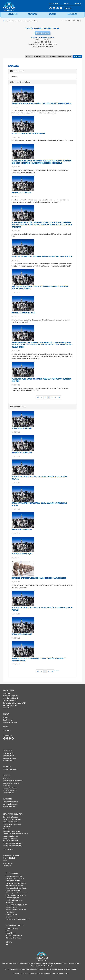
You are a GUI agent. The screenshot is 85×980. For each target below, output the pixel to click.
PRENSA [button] (67, 3)
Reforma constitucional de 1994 (7, 846)
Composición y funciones (7, 817)
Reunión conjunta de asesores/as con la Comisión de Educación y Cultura (39, 478)
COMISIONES (72, 14)
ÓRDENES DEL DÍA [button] (7, 850)
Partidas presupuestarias (9, 890)
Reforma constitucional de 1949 (7, 843)
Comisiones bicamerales (7, 804)
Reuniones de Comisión (65, 56)
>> (59, 397)
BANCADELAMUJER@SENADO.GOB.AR (43, 38)
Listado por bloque (7, 756)
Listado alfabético (7, 753)
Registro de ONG (9, 933)
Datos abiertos (9, 912)
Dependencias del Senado (7, 698)
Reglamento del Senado (7, 705)
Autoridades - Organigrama (7, 696)
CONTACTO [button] (78, 3)
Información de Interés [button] (21, 82)
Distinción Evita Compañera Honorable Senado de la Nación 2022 (39, 578)
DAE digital (6, 785)
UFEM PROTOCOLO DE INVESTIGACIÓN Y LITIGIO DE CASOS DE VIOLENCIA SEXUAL (42, 103)
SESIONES (52, 14)
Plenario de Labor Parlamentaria (7, 781)
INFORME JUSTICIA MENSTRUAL (24, 313)
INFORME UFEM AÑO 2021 (21, 193)
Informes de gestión (9, 907)
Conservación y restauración (9, 935)
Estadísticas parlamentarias (7, 831)
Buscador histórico (7, 760)
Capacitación (7, 866)
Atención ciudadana (9, 928)
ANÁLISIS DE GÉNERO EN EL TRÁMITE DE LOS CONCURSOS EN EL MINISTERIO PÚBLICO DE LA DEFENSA (40, 287)
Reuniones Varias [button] (19, 407)
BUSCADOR (68, 8)
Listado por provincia (7, 758)
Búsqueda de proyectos (7, 769)
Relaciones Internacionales (7, 822)
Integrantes (38, 56)
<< (38, 397)
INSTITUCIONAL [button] (54, 3)
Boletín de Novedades (7, 790)
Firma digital (9, 917)
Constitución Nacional (7, 701)
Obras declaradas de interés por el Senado (7, 834)
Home (5, 21)
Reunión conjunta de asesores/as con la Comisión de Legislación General (39, 504)
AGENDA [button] (6, 726)
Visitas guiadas (7, 863)
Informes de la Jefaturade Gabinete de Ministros (7, 840)
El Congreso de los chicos (9, 938)
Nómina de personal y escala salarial (9, 893)
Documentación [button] (19, 71)
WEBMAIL (9, 942)
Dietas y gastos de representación (9, 895)
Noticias (6, 717)
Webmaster (75, 969)
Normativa (29, 56)
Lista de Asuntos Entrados (7, 783)
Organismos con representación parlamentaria (7, 825)
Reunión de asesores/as (22, 428)
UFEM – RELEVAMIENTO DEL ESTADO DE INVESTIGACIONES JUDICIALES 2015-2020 (42, 257)
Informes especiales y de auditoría (9, 910)
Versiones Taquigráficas (7, 788)
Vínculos (46, 56)
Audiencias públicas (9, 914)
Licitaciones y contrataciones (9, 886)
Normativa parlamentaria (9, 881)
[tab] (42, 71)
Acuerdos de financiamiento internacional (9, 901)
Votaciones (7, 778)
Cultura (5, 861)
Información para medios (7, 722)
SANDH (8, 931)
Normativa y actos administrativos (9, 883)
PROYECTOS (33, 14)
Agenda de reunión (43, 33)
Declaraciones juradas (9, 898)
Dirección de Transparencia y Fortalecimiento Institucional (9, 877)
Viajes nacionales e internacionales (9, 888)
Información (78, 56)
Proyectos (53, 56)
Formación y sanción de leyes (7, 819)
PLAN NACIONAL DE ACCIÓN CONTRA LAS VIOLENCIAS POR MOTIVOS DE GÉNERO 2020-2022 (42, 380)
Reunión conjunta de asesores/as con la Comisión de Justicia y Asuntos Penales (42, 609)
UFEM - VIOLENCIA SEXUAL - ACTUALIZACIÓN (28, 133)
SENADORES (13, 14)
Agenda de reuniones (7, 806)
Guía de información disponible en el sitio (9, 919)
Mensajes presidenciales (7, 836)
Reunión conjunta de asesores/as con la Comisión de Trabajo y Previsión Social (39, 659)
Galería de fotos (7, 720)
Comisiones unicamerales (7, 802)
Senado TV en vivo (7, 793)
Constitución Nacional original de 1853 (7, 703)
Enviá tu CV (7, 708)
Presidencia (7, 693)
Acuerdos (6, 829)
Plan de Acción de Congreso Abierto (9, 905)
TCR (7, 944)
